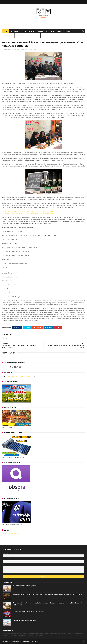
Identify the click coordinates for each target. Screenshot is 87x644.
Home (6, 31)
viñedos (33, 49)
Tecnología (43, 31)
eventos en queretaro (24, 49)
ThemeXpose (12, 642)
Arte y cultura (56, 31)
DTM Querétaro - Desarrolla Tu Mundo (19, 376)
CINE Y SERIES (21, 36)
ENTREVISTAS (8, 36)
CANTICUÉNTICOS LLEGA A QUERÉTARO (26, 586)
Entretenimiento (28, 31)
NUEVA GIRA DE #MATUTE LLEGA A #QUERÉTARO (29, 612)
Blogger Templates (32, 642)
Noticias (15, 31)
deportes (69, 31)
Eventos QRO (34, 36)
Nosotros (5, 2)
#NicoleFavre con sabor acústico (24, 620)
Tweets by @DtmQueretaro (11, 534)
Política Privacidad (16, 2)
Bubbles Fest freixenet (11, 49)
